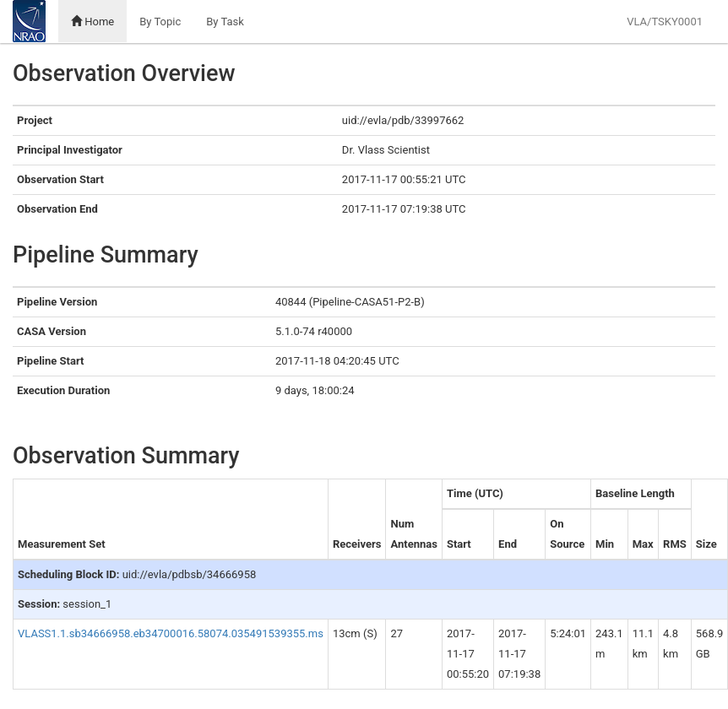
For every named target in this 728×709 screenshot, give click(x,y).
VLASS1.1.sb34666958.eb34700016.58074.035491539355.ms (171, 633)
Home (92, 22)
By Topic (160, 22)
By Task (225, 22)
